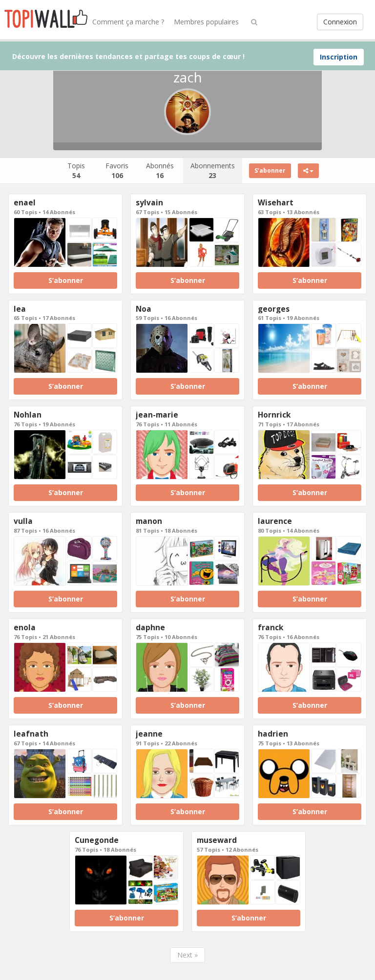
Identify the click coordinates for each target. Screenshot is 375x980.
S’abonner (270, 170)
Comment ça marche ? (128, 22)
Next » (187, 955)
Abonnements (213, 170)
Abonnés (160, 170)
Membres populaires (206, 22)
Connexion (340, 22)
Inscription (339, 57)
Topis (76, 170)
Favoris (117, 170)
